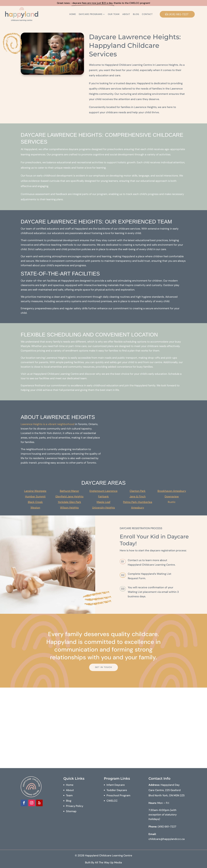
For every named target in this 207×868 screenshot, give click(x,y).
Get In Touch (103, 667)
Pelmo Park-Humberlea (138, 502)
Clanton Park (138, 491)
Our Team (114, 14)
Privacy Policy (75, 806)
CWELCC (112, 801)
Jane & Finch (138, 496)
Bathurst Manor (69, 491)
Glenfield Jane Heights (69, 496)
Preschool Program (118, 795)
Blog (136, 14)
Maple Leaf (103, 502)
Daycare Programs (91, 14)
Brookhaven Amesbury (172, 491)
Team (69, 795)
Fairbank (103, 496)
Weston (35, 508)
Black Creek (35, 502)
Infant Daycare (116, 785)
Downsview (172, 496)
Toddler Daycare (117, 790)
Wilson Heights (69, 508)
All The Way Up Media (108, 862)
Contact (147, 14)
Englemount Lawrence (103, 491)
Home (73, 14)
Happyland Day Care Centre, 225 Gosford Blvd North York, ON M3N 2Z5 (167, 790)
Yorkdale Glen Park (69, 502)
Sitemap (71, 811)
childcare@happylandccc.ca (167, 839)
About (126, 14)
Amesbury (138, 508)
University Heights (103, 508)
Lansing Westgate (35, 491)
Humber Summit (35, 496)
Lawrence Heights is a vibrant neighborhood (48, 424)
